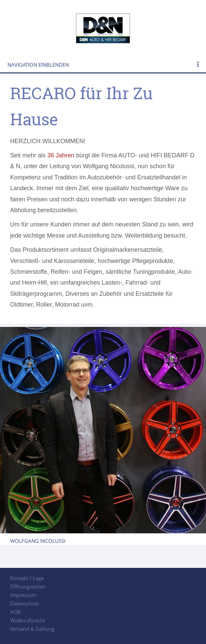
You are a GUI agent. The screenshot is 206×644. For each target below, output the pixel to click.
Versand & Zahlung (32, 629)
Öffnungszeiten (28, 586)
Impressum (23, 595)
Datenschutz (24, 603)
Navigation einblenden (38, 65)
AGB (15, 612)
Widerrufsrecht (28, 620)
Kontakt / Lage (27, 578)
